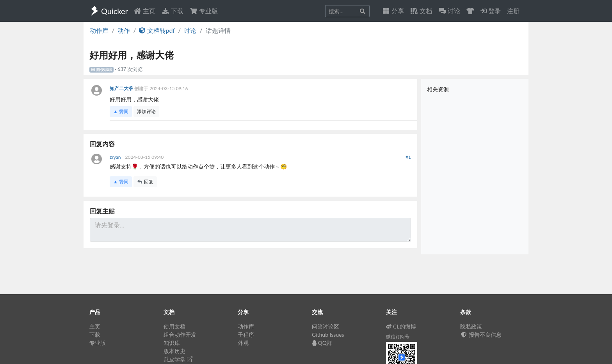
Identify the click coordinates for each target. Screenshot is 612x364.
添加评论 (146, 111)
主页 (144, 11)
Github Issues (328, 335)
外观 (243, 343)
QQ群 (322, 343)
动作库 (99, 30)
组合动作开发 (180, 335)
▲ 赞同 (121, 111)
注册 (513, 11)
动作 (124, 30)
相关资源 (438, 89)
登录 (491, 11)
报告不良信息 (481, 335)
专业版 (204, 11)
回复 (145, 182)
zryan (116, 157)
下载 (173, 11)
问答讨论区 (326, 326)
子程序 (246, 335)
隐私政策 (471, 326)
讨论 (190, 30)
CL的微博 (401, 326)
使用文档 (174, 326)
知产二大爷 (122, 88)
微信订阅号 (398, 336)
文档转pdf (157, 30)
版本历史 (174, 351)
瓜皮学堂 (178, 359)
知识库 (172, 343)
